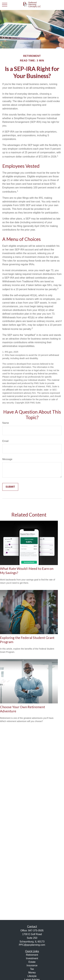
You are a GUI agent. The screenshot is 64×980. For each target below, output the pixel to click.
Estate (32, 962)
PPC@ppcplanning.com (32, 945)
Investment (32, 958)
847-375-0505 (36, 931)
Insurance (32, 965)
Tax (32, 969)
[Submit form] (10, 487)
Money (32, 973)
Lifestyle (32, 976)
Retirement (32, 955)
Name (6, 423)
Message (7, 459)
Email (5, 441)
